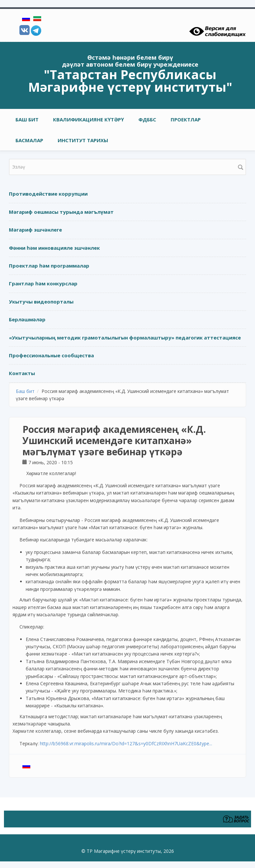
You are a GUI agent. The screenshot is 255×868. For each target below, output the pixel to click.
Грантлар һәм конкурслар (43, 283)
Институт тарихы (83, 140)
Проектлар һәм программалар (49, 266)
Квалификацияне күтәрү (88, 119)
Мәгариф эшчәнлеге (35, 230)
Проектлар (186, 119)
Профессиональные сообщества (51, 355)
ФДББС (147, 119)
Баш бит (27, 119)
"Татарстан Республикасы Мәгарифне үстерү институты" (130, 80)
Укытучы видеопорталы (41, 302)
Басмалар (29, 140)
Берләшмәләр (27, 319)
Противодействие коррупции (48, 194)
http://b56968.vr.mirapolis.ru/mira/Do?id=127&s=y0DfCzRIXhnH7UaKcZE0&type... (126, 743)
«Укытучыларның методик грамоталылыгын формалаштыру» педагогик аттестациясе (125, 338)
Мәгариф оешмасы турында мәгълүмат (61, 212)
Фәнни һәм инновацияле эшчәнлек (54, 248)
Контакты (22, 373)
